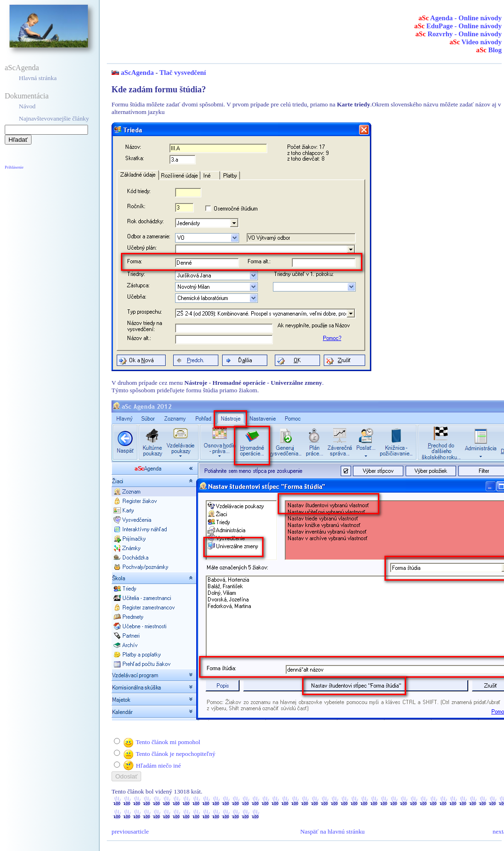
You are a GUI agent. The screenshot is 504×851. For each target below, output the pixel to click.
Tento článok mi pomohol (168, 742)
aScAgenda (22, 68)
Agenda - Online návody (460, 18)
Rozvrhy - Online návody (459, 34)
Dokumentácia (27, 96)
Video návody (476, 42)
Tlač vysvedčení (183, 73)
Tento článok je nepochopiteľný (175, 754)
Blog (489, 50)
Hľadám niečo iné (159, 766)
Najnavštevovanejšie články (54, 118)
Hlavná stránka (38, 78)
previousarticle (130, 831)
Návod (27, 106)
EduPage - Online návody (458, 26)
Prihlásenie (14, 167)
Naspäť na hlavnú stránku (332, 831)
